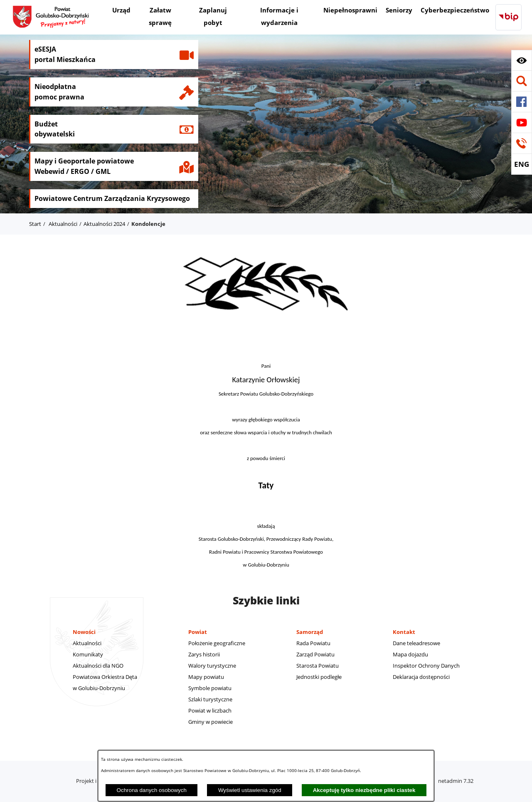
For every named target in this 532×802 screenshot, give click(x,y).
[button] (522, 60)
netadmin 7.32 (456, 781)
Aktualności (63, 224)
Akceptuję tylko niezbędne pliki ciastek (364, 790)
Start (35, 224)
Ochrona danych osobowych (152, 790)
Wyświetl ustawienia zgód (250, 790)
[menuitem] (121, 11)
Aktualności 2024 (104, 224)
